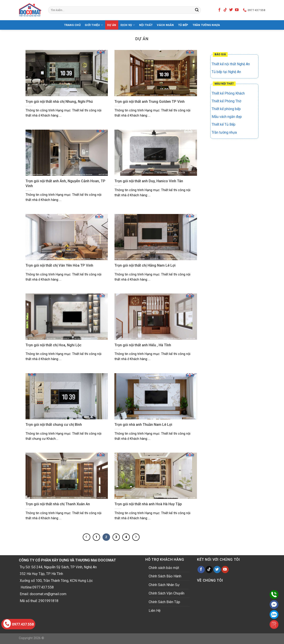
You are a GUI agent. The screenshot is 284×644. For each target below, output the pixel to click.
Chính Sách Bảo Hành (165, 576)
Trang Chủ (72, 25)
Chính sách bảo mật (164, 568)
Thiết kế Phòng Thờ (226, 101)
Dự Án (112, 25)
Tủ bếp (183, 25)
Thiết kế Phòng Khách (228, 93)
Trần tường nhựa (206, 25)
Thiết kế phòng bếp (226, 109)
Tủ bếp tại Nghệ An (226, 72)
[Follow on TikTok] (225, 10)
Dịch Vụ (128, 25)
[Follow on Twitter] (231, 10)
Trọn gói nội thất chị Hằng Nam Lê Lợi (145, 265)
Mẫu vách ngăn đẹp (227, 117)
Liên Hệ (155, 611)
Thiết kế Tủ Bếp (224, 124)
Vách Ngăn (165, 25)
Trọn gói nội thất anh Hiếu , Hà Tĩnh (143, 345)
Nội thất (146, 25)
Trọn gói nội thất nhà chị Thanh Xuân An (58, 504)
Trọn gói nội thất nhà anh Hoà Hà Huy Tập (148, 504)
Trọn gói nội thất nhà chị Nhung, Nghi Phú (59, 102)
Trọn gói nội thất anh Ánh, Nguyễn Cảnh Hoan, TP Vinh (65, 183)
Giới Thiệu (94, 25)
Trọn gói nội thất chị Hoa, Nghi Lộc (53, 345)
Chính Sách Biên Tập (164, 602)
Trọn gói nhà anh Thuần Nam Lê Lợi (143, 425)
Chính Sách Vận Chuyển (167, 593)
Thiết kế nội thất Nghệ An (231, 64)
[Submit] (197, 10)
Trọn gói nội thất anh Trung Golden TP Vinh (150, 102)
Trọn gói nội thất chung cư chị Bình (54, 425)
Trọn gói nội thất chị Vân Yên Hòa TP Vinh (59, 265)
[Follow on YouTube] (237, 10)
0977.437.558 (19, 624)
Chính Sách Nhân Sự (164, 585)
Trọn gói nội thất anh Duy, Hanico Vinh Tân (149, 181)
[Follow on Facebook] (219, 10)
